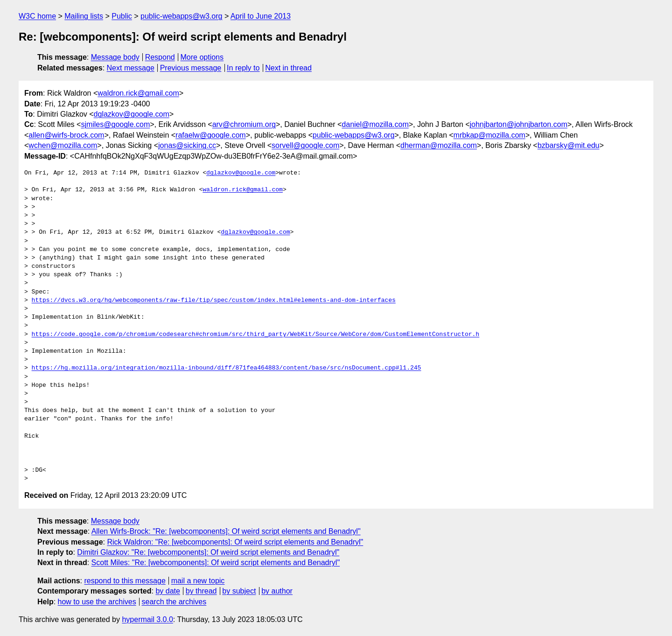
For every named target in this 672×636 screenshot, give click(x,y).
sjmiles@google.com (115, 124)
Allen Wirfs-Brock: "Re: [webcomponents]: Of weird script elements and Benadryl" (226, 531)
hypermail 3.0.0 (147, 619)
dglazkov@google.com (132, 114)
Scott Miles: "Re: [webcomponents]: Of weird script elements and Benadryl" (216, 563)
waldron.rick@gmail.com (138, 93)
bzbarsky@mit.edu (569, 145)
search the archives (174, 602)
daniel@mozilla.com (375, 124)
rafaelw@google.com (211, 135)
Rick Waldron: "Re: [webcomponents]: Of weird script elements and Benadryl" (235, 542)
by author (277, 591)
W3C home (37, 16)
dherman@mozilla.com (439, 145)
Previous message (191, 68)
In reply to (243, 68)
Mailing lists (84, 16)
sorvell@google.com (305, 145)
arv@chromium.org (244, 124)
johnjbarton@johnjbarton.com (518, 124)
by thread (201, 591)
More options (202, 57)
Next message (131, 68)
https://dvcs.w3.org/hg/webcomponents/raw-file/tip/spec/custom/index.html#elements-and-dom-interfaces (214, 301)
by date (168, 591)
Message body (115, 57)
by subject (239, 591)
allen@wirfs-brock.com (66, 135)
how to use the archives (97, 602)
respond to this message (125, 581)
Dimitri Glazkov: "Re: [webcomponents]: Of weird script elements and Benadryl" (208, 552)
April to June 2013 (261, 16)
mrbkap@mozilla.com (490, 135)
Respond (160, 57)
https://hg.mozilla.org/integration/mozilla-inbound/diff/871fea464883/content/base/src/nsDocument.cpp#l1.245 (227, 368)
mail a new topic (198, 581)
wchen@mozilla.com (63, 145)
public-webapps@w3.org (181, 16)
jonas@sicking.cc (187, 145)
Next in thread (288, 68)
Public (122, 16)
